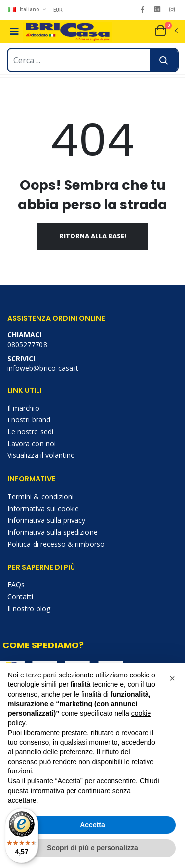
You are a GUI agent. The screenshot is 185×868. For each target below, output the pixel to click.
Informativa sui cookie (43, 508)
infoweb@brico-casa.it (43, 368)
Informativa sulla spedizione (53, 532)
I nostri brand (29, 420)
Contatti (20, 596)
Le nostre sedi (30, 432)
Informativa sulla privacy (46, 520)
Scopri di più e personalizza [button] (92, 848)
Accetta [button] (92, 825)
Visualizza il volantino (41, 455)
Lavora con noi (32, 443)
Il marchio (23, 408)
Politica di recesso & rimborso (56, 544)
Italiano (24, 9)
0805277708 (27, 344)
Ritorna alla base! (93, 236)
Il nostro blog (29, 608)
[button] (166, 31)
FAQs (16, 585)
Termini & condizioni (40, 497)
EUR (58, 10)
